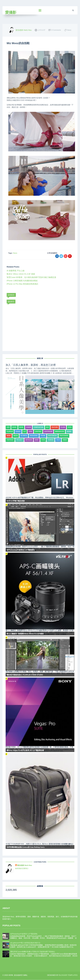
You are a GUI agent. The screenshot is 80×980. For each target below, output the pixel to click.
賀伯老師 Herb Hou (25, 865)
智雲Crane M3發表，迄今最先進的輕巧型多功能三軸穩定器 (31, 277)
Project (19, 440)
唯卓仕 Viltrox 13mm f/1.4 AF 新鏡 (21, 274)
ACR (8, 427)
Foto (70, 427)
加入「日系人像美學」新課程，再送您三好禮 (31, 365)
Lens (30, 431)
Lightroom (48, 431)
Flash (63, 427)
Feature (55, 427)
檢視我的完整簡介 (22, 868)
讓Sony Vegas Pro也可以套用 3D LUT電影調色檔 (25, 750)
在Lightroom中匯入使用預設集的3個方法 (25, 943)
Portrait (10, 440)
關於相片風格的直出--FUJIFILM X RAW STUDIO (25, 675)
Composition (38, 427)
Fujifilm (10, 431)
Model (69, 431)
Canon (29, 427)
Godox (18, 431)
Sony (37, 440)
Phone (43, 436)
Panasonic (34, 436)
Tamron (51, 440)
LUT (25, 431)
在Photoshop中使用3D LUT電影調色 (21, 550)
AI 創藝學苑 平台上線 (16, 271)
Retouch (29, 440)
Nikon (16, 436)
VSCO (58, 440)
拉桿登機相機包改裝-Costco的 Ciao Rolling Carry (26, 847)
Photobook (52, 436)
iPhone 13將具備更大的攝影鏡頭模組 (22, 281)
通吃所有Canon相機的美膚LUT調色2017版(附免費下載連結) (33, 952)
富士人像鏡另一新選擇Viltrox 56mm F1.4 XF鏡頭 (25, 634)
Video (65, 440)
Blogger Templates (68, 975)
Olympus (24, 436)
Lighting (38, 431)
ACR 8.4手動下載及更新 (16, 501)
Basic (14, 427)
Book (21, 427)
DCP (47, 427)
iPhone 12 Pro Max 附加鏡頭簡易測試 (22, 284)
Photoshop (64, 436)
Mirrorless (60, 431)
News (15, 253)
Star (43, 440)
